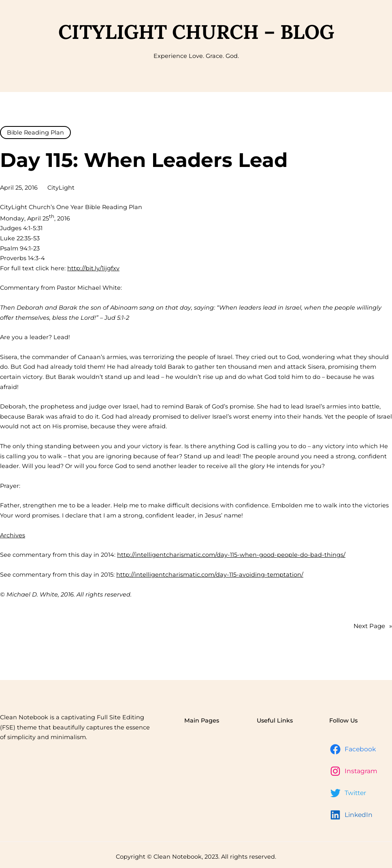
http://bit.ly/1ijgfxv (93, 268)
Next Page (373, 626)
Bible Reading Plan (35, 133)
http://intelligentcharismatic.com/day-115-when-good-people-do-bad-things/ (231, 555)
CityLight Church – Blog (196, 32)
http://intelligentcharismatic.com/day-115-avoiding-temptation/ (210, 575)
